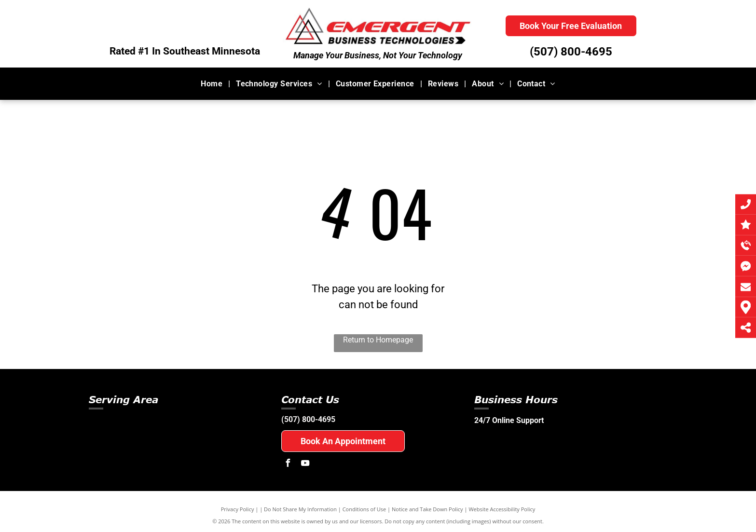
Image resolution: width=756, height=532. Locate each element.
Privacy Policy (238, 509)
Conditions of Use (364, 509)
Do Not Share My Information (300, 509)
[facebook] (288, 464)
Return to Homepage (378, 340)
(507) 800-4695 (571, 52)
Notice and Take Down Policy (427, 509)
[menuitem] (213, 83)
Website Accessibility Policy (502, 509)
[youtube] (305, 464)
